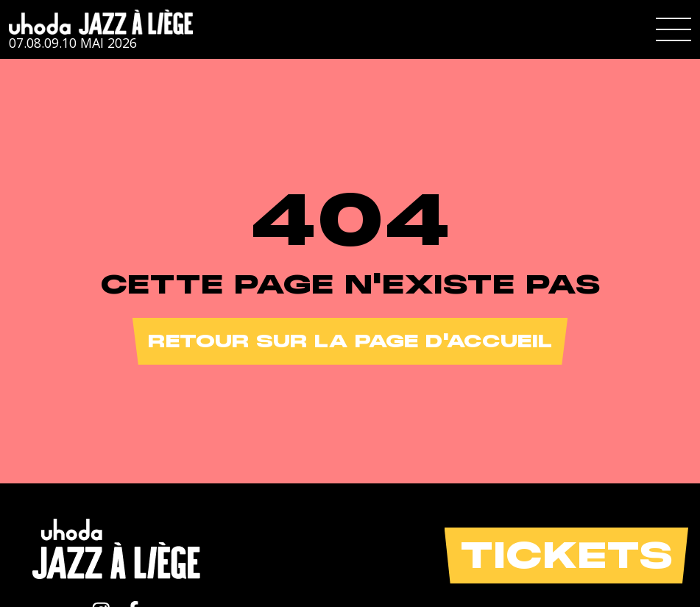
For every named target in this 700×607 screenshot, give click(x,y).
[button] (674, 29)
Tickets (566, 555)
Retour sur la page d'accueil (350, 341)
